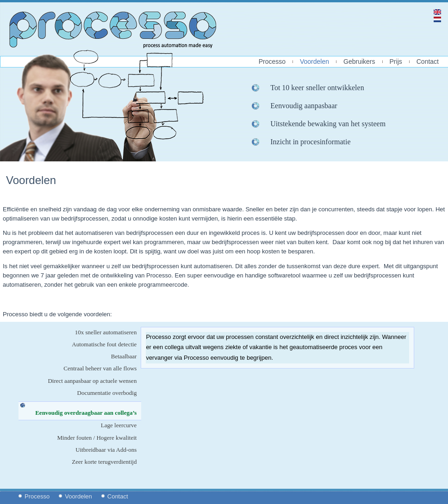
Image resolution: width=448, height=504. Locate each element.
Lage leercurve (119, 425)
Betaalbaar (124, 356)
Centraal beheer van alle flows (100, 368)
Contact (428, 62)
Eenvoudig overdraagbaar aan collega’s (88, 413)
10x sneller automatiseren (106, 332)
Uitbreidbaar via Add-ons (106, 450)
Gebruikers (359, 62)
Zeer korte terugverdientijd (104, 462)
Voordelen (314, 62)
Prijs (396, 62)
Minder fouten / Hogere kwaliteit (97, 438)
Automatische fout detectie (104, 344)
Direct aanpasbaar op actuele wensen (92, 381)
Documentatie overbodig (107, 393)
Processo (272, 62)
